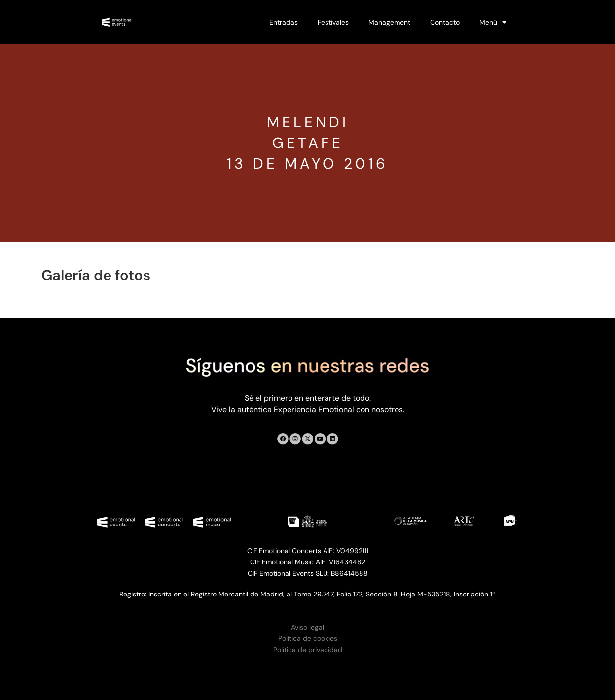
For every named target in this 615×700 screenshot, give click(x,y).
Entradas (284, 22)
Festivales (333, 22)
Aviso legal (307, 627)
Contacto (445, 22)
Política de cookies (308, 638)
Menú (493, 22)
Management (389, 22)
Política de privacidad (308, 650)
